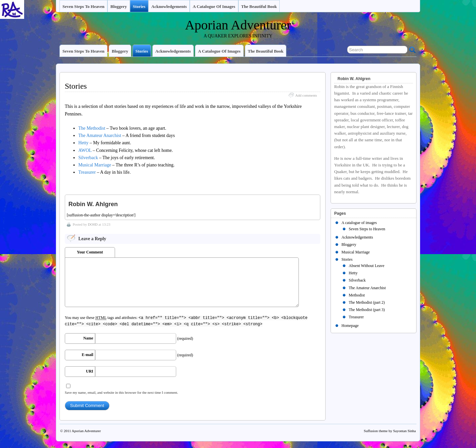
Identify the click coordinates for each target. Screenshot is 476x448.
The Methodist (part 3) (367, 310)
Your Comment (90, 252)
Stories (139, 6)
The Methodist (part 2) (367, 302)
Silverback (88, 158)
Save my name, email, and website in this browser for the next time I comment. (121, 392)
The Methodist (92, 128)
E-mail (87, 355)
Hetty (83, 143)
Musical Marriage (95, 165)
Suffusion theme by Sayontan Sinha (390, 431)
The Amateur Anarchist (100, 135)
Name (88, 338)
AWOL (85, 150)
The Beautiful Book (259, 6)
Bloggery (119, 6)
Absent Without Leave (367, 266)
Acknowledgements (169, 6)
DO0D (93, 224)
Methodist (357, 295)
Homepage (350, 326)
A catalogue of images (214, 6)
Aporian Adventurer (238, 25)
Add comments (306, 95)
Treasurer (87, 172)
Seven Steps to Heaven (83, 6)
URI (90, 371)
